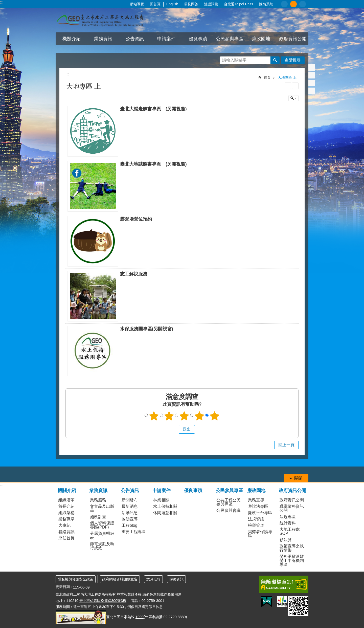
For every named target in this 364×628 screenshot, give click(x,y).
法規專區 (288, 517)
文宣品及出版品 (102, 508)
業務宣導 (256, 500)
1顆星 (154, 416)
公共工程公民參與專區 (229, 502)
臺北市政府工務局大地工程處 (100, 20)
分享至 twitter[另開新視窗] (312, 75)
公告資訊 (135, 39)
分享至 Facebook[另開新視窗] (312, 67)
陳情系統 (266, 4)
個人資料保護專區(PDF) (102, 525)
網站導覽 (137, 4)
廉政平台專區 (260, 513)
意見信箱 (153, 579)
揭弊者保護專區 (260, 534)
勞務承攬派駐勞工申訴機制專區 (292, 561)
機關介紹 (72, 39)
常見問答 (191, 4)
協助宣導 (130, 519)
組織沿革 (66, 500)
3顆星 (184, 416)
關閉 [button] (293, 98)
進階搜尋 (293, 60)
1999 (140, 617)
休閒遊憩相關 (165, 513)
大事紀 (64, 525)
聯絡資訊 (66, 532)
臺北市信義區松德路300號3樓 (103, 601)
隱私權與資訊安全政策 (76, 579)
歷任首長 (66, 538)
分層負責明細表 (102, 535)
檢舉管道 (256, 525)
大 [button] (303, 4)
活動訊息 (130, 513)
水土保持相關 (165, 506)
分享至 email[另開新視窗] (312, 91)
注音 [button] (295, 86)
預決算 (286, 540)
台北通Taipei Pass (239, 4)
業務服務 (98, 500)
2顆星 (169, 416)
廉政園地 (261, 39)
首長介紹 (66, 506)
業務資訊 (103, 39)
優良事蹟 (198, 39)
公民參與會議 (229, 510)
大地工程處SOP (290, 531)
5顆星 (215, 416)
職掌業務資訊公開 (292, 508)
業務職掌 (66, 519)
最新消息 (130, 506)
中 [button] (293, 4)
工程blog (129, 525)
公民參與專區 (230, 39)
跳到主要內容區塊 (3, 3)
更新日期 (63, 587)
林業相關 (161, 500)
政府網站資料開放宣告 (120, 579)
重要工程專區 (134, 532)
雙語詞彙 (211, 4)
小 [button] (284, 4)
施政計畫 (98, 517)
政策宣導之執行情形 (292, 548)
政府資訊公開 (293, 39)
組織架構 (66, 513)
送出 (174, 429)
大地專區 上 (287, 77)
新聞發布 (130, 500)
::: (2, 2)
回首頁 (155, 4)
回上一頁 (286, 445)
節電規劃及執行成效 (102, 546)
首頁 (267, 77)
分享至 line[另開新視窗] (312, 83)
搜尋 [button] (275, 60)
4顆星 (199, 416)
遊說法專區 (258, 506)
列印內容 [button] (288, 86)
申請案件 (166, 39)
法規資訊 (256, 519)
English (172, 4)
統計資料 (288, 523)
